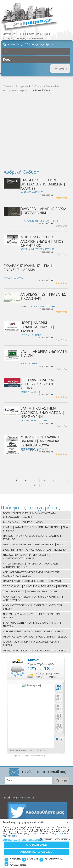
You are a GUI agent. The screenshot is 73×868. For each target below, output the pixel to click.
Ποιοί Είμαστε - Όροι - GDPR (34, 34)
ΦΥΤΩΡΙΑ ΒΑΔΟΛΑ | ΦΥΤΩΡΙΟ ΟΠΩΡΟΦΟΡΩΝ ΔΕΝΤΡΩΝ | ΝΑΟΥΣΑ (31, 565)
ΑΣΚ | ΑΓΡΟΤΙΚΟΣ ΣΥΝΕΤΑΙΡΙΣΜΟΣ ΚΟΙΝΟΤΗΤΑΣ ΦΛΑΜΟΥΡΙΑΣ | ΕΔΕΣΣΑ (31, 574)
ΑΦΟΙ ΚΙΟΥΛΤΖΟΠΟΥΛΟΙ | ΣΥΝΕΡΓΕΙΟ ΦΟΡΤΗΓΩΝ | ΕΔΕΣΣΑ (33, 607)
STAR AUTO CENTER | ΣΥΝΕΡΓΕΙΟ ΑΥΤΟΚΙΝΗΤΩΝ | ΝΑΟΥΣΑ (32, 624)
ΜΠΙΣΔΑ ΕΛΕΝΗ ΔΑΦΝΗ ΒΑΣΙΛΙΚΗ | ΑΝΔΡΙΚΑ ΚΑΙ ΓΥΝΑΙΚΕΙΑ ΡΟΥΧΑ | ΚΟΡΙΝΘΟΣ (40, 443)
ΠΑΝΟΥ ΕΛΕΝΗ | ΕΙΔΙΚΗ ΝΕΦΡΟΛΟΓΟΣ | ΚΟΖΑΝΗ (32, 581)
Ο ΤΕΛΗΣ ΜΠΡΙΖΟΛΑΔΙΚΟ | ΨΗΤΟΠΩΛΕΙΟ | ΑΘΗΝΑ (33, 631)
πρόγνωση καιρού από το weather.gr (30, 756)
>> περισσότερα (46, 195)
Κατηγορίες (22, 86)
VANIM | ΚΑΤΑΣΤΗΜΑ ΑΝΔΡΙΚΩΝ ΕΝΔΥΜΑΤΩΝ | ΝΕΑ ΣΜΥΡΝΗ (42, 412)
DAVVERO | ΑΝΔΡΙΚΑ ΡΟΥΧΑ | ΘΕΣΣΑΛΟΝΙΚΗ (43, 211)
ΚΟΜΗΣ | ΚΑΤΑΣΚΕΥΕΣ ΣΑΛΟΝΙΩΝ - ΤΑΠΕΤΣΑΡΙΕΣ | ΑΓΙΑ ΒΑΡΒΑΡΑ (35, 529)
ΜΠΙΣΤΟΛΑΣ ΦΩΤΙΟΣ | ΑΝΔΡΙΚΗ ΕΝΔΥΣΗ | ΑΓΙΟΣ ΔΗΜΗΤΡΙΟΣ (42, 241)
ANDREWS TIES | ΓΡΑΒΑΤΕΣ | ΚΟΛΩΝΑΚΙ (43, 296)
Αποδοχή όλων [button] (37, 845)
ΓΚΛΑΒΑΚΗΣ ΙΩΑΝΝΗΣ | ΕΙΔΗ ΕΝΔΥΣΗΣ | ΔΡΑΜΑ (28, 268)
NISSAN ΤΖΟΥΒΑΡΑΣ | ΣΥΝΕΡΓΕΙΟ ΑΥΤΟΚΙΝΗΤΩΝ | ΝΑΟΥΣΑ (32, 616)
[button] (36, 840)
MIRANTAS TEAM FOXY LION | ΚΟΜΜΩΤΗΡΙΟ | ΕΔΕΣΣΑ (35, 637)
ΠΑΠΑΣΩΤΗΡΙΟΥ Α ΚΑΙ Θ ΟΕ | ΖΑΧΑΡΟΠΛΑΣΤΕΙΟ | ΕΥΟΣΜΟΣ (32, 537)
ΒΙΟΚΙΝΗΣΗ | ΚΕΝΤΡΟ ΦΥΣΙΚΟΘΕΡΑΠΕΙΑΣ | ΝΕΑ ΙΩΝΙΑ (34, 550)
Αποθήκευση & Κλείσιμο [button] (36, 852)
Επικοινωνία (36, 39)
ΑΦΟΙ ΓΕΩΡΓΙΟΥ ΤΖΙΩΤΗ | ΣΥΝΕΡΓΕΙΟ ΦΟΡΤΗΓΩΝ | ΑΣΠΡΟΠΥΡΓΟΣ (33, 598)
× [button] (68, 823)
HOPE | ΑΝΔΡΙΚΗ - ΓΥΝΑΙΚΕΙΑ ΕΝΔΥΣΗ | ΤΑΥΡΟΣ (38, 327)
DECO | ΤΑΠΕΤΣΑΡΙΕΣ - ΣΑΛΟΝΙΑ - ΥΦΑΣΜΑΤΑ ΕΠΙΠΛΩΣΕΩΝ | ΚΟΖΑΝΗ (29, 515)
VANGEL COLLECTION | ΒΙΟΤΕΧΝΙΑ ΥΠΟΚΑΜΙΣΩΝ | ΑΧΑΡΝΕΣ (43, 184)
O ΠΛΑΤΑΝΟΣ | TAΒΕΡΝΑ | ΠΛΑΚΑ (23, 522)
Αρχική (8, 86)
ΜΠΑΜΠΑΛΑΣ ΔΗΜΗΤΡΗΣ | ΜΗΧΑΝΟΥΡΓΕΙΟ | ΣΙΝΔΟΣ (35, 544)
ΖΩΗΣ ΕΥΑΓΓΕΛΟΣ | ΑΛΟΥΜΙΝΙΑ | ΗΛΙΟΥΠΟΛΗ (30, 591)
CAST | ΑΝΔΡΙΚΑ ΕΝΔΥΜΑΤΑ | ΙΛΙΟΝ (44, 353)
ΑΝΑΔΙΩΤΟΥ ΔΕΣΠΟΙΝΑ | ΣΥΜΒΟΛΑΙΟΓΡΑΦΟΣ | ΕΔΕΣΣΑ (31, 644)
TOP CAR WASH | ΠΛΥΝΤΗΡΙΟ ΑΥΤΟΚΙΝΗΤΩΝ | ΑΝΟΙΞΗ (35, 586)
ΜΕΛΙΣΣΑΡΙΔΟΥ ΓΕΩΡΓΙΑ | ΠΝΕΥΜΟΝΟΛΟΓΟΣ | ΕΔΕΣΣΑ (36, 650)
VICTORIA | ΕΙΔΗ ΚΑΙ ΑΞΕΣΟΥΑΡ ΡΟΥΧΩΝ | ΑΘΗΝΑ (38, 384)
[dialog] (36, 843)
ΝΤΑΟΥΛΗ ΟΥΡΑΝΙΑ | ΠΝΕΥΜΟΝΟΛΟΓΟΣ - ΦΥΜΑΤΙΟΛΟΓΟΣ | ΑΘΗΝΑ (28, 557)
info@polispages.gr (23, 797)
